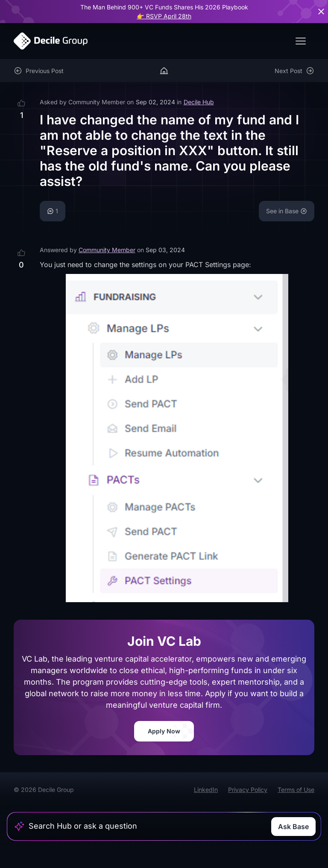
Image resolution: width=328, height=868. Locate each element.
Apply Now (164, 731)
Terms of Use (296, 790)
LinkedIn (206, 790)
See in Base (287, 211)
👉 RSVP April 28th (164, 16)
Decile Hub (199, 102)
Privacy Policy (248, 790)
